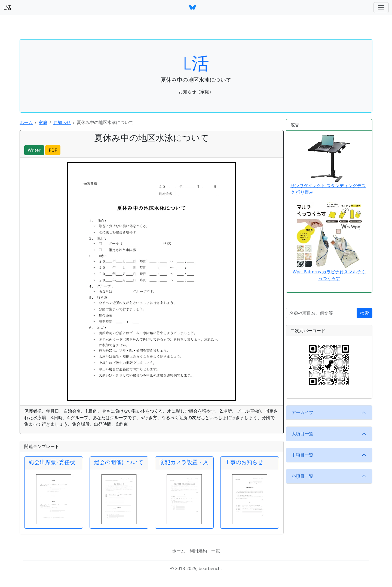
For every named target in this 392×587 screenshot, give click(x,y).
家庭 (43, 122)
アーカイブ (302, 412)
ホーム (26, 122)
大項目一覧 (302, 434)
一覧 (216, 551)
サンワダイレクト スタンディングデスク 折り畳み (328, 165)
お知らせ (62, 122)
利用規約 (198, 551)
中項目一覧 (302, 455)
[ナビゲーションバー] (381, 8)
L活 (7, 7)
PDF (53, 150)
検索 (365, 313)
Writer (34, 150)
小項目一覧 (302, 476)
